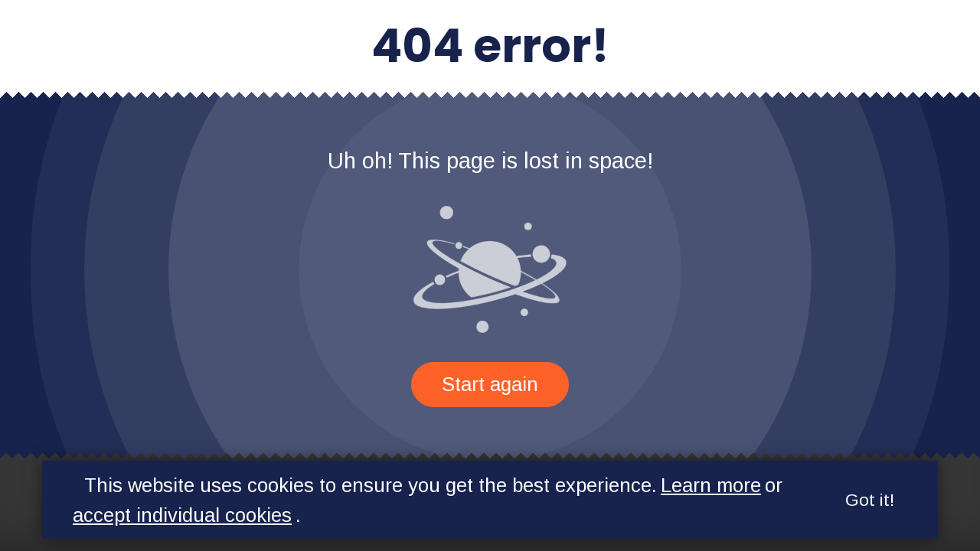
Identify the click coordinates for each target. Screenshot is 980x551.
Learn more (711, 485)
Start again (490, 384)
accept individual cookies (182, 515)
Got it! (870, 500)
